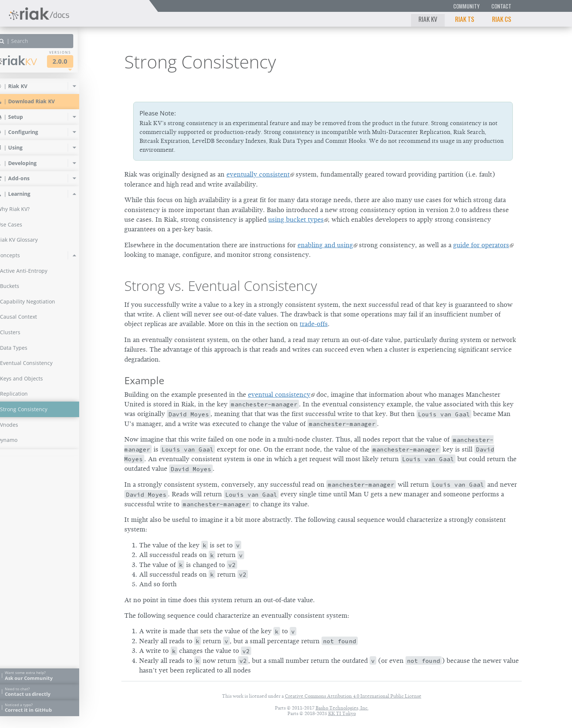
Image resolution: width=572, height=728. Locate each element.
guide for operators (481, 245)
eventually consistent (258, 174)
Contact (501, 6)
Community (466, 6)
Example (144, 380)
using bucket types (296, 219)
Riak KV (428, 19)
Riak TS (465, 19)
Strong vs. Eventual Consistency (221, 286)
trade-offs (314, 324)
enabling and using (325, 245)
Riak (32, 61)
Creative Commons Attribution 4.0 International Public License (353, 696)
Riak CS (502, 19)
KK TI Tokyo (342, 713)
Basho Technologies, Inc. (342, 708)
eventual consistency (279, 395)
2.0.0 (75, 61)
